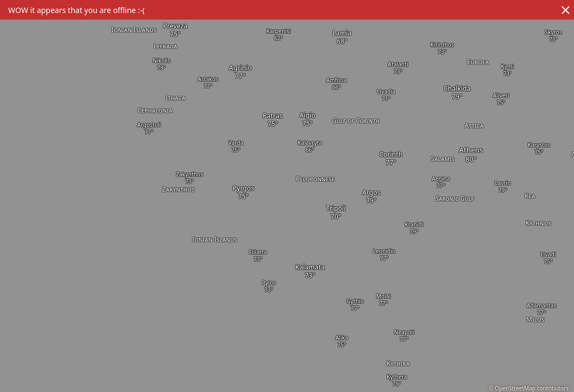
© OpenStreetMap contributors (529, 388)
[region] (287, 196)
